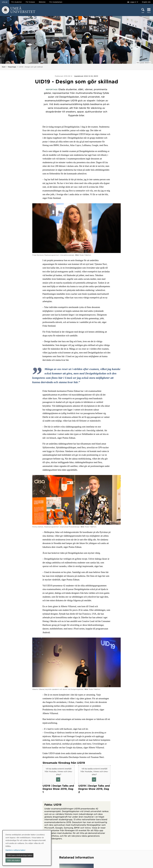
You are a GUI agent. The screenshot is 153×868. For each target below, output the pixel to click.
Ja (58, 779)
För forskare (30, 2)
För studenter (17, 2)
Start (4, 67)
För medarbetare (56, 2)
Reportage (12, 67)
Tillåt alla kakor (13, 860)
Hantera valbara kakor (15, 850)
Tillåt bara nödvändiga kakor (20, 855)
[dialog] (27, 848)
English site (146, 2)
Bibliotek (42, 2)
